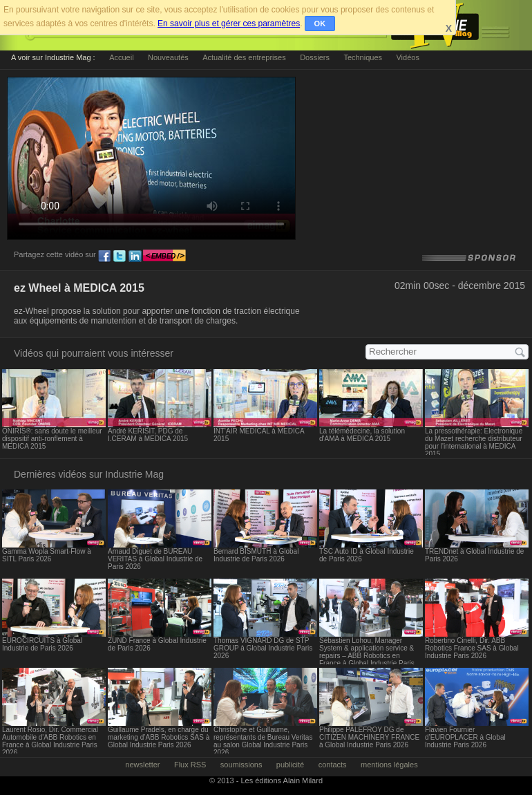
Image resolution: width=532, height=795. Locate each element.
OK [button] (320, 24)
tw (120, 256)
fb (104, 256)
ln (135, 256)
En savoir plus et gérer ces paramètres (229, 24)
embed (164, 256)
